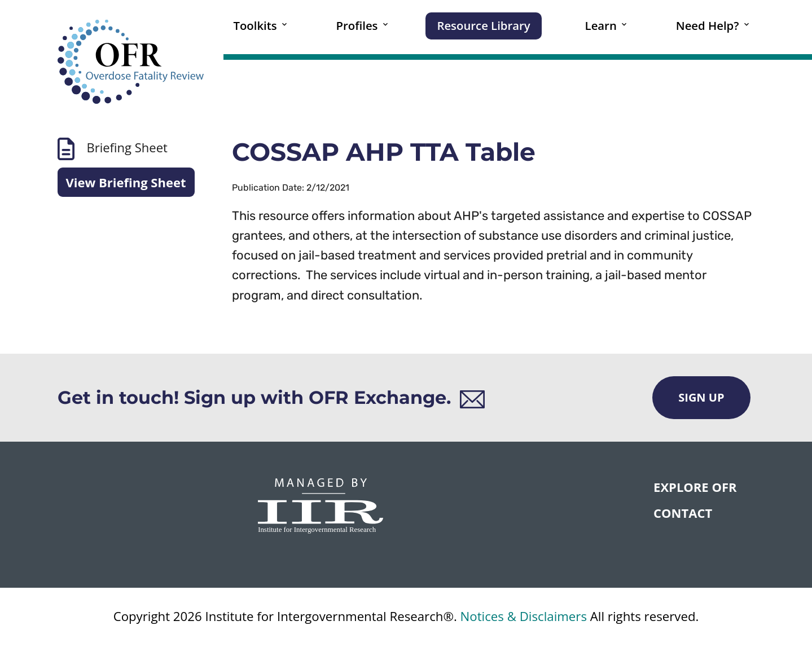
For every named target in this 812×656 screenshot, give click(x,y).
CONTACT (683, 513)
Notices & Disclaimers (524, 616)
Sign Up (701, 397)
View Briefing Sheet (126, 182)
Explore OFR (695, 487)
